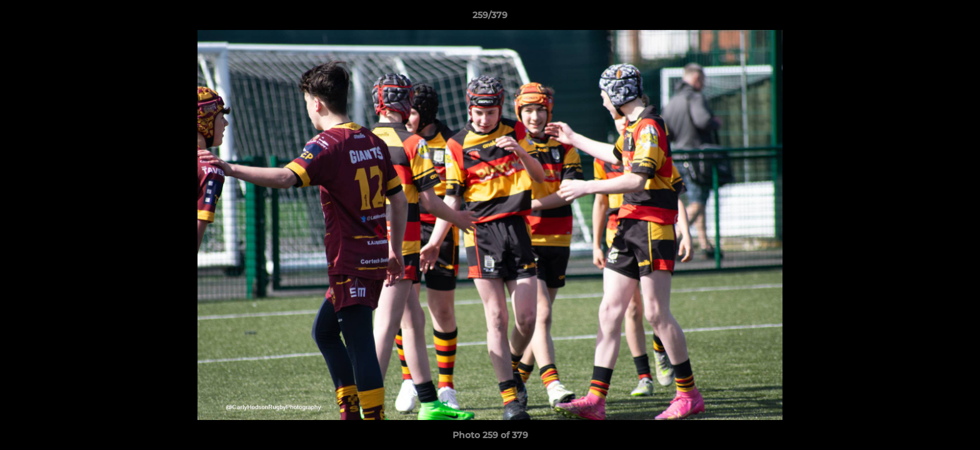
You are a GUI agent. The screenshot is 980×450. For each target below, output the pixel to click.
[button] (957, 18)
